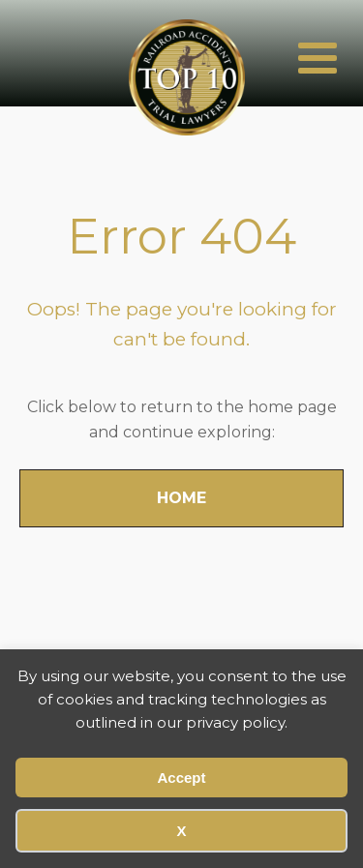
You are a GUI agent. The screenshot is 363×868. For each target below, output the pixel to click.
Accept (181, 778)
